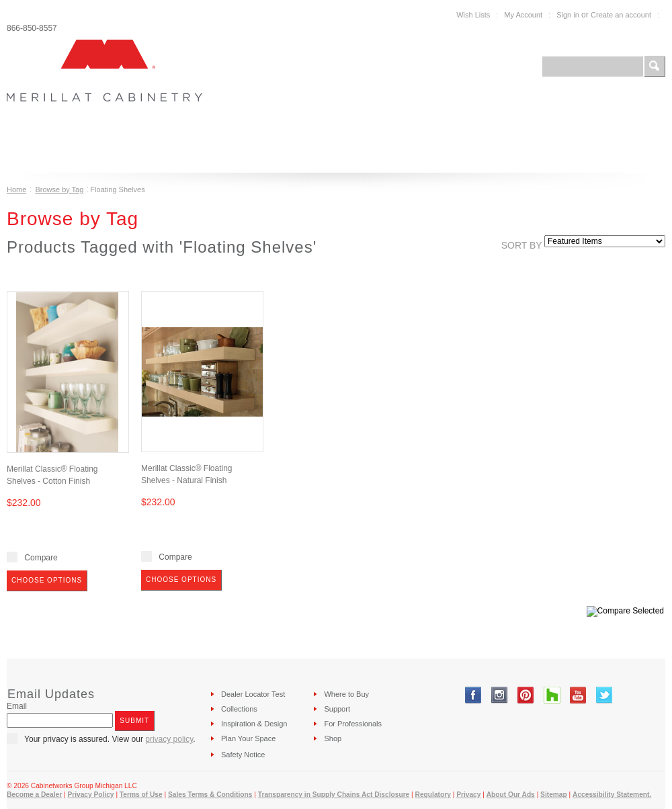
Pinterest (526, 695)
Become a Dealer (34, 795)
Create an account (621, 15)
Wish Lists (473, 15)
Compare (41, 558)
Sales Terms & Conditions (210, 795)
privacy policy (169, 739)
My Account (523, 15)
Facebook (473, 695)
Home (16, 189)
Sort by (522, 245)
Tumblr (552, 695)
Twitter (604, 695)
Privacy (468, 795)
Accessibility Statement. (612, 795)
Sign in (568, 15)
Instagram (500, 695)
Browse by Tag (59, 189)
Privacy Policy (90, 795)
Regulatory (433, 795)
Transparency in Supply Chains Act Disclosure (334, 795)
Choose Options (47, 580)
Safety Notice (243, 755)
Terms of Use (141, 795)
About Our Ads (511, 795)
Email (17, 706)
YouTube (578, 695)
